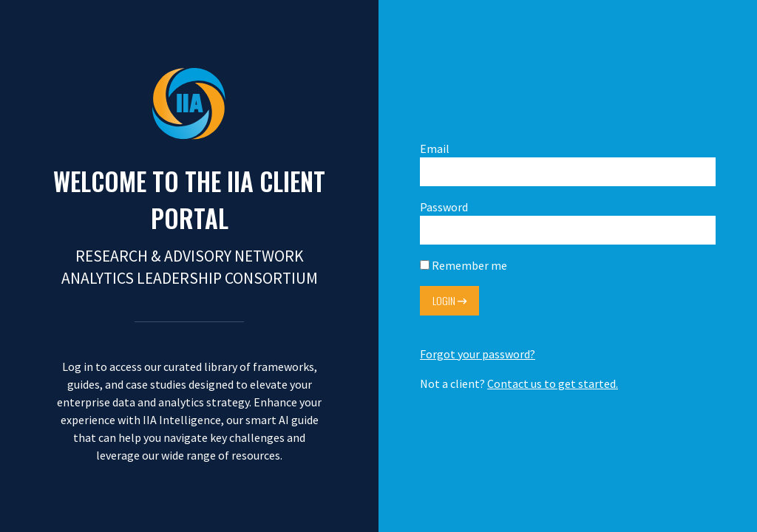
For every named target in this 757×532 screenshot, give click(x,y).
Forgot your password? (478, 354)
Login (449, 300)
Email (568, 164)
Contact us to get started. (553, 383)
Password (568, 222)
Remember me (464, 265)
